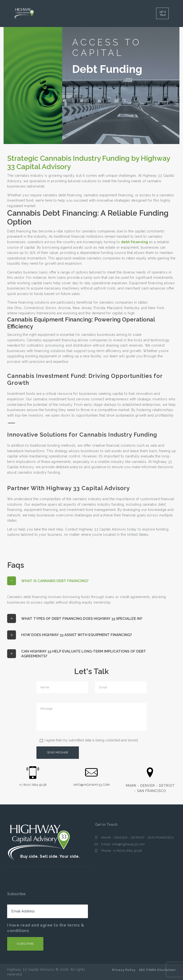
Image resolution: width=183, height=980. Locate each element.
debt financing (135, 242)
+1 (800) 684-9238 (127, 851)
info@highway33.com (129, 844)
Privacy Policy (124, 970)
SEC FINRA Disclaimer (157, 970)
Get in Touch (107, 825)
